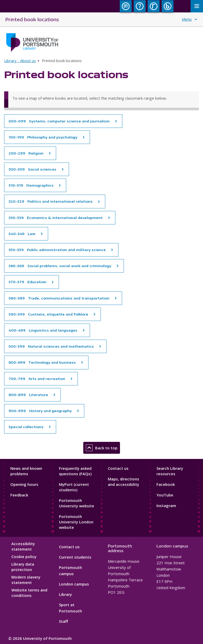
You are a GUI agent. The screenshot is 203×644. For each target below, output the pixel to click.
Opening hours (24, 484)
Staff (63, 621)
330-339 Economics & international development (56, 218)
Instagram (166, 506)
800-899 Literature (28, 395)
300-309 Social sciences (32, 169)
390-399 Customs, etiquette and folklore (48, 314)
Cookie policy (24, 557)
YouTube (165, 495)
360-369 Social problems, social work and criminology (60, 266)
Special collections (26, 427)
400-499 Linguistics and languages (43, 330)
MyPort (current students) (74, 487)
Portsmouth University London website (76, 522)
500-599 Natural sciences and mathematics (51, 346)
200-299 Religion (26, 153)
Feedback (19, 495)
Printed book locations (32, 19)
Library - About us (20, 61)
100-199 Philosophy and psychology (43, 137)
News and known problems (26, 471)
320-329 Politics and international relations (51, 201)
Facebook (166, 484)
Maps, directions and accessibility (123, 482)
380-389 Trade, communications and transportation (59, 298)
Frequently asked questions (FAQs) (75, 471)
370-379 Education (27, 282)
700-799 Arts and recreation (37, 379)
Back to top (102, 448)
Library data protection (23, 567)
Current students (75, 557)
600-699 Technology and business (42, 362)
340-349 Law (22, 234)
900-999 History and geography (40, 411)
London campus (74, 584)
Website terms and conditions (29, 593)
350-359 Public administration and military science (57, 250)
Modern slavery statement (26, 580)
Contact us (118, 468)
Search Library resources (170, 471)
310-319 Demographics (31, 185)
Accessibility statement (23, 546)
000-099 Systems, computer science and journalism (59, 121)
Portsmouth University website (77, 503)
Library (65, 594)
